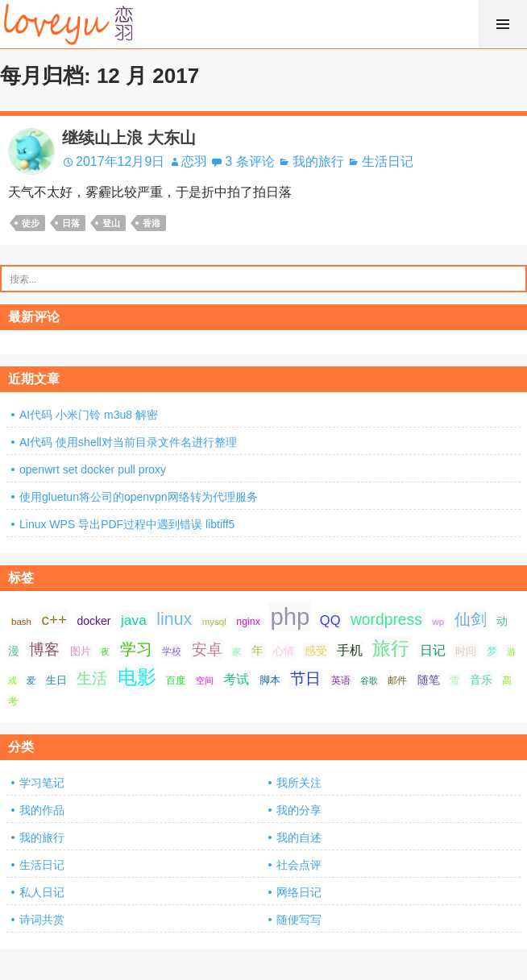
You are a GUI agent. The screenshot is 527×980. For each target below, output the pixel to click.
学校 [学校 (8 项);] (172, 651)
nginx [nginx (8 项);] (248, 622)
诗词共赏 (42, 920)
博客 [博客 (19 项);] (44, 649)
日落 (71, 223)
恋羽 (194, 161)
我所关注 (299, 783)
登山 (111, 223)
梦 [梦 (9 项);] (492, 651)
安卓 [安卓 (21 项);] (207, 649)
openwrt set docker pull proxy (93, 469)
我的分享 (299, 810)
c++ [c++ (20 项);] (54, 620)
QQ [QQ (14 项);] (330, 620)
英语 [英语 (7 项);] (341, 680)
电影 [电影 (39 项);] (137, 677)
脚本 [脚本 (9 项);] (270, 680)
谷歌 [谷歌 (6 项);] (369, 680)
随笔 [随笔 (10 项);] (429, 680)
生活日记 (388, 161)
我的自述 (299, 837)
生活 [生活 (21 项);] (92, 678)
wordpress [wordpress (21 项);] (386, 620)
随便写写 (299, 920)
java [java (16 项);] (134, 620)
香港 (151, 223)
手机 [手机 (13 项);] (350, 650)
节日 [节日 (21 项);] (305, 678)
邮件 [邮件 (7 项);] (397, 680)
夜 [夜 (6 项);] (105, 651)
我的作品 (42, 810)
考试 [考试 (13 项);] (236, 679)
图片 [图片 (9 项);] (81, 651)
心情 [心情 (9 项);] (284, 651)
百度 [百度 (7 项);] (176, 680)
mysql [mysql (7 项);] (214, 622)
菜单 (503, 24)
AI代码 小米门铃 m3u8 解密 (89, 415)
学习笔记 (42, 783)
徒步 (31, 223)
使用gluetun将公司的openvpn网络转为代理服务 (139, 497)
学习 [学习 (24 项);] (136, 649)
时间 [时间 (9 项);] (466, 651)
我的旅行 (318, 161)
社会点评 (299, 865)
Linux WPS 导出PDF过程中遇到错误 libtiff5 (127, 524)
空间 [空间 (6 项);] (205, 680)
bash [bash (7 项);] (21, 622)
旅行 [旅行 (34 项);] (391, 648)
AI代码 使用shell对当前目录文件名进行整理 (128, 442)
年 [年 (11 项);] (257, 651)
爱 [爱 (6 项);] (31, 680)
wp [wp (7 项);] (438, 622)
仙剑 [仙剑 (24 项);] (471, 619)
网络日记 (299, 892)
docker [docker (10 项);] (94, 621)
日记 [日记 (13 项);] (433, 650)
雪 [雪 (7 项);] (454, 680)
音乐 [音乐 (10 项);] (481, 680)
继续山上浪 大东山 (129, 138)
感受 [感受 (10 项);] (316, 651)
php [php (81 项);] (290, 616)
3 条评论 (249, 161)
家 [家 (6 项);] (237, 651)
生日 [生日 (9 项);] (56, 680)
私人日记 (42, 892)
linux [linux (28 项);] (174, 619)
